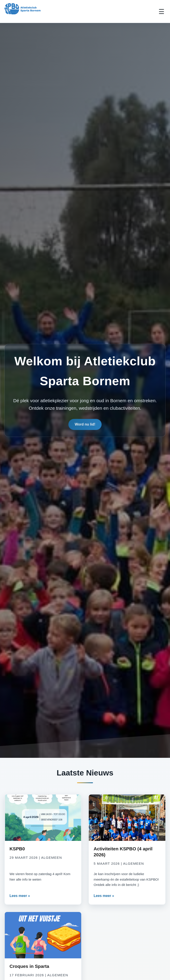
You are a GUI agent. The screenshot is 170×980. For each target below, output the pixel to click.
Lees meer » (20, 896)
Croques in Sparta (29, 966)
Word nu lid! (85, 426)
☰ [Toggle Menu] (161, 11)
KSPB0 (17, 849)
